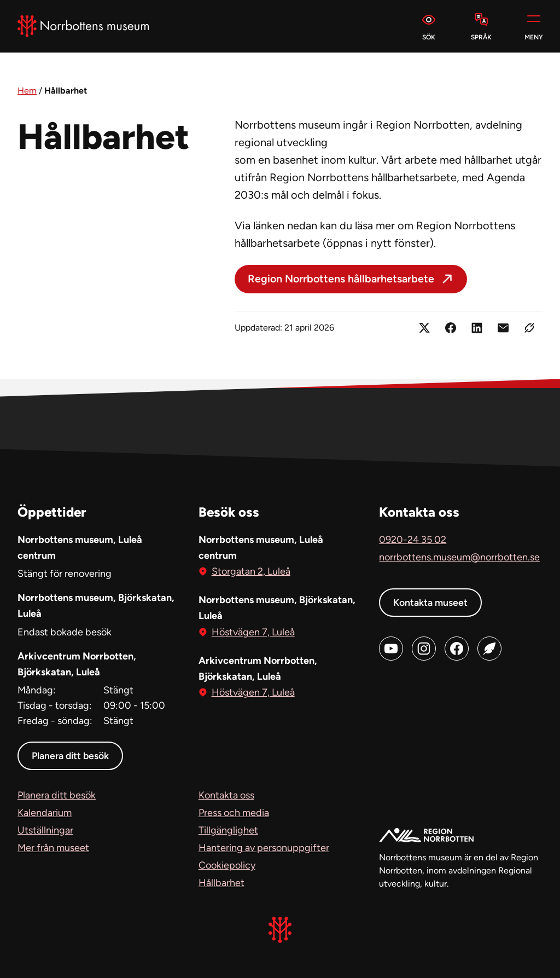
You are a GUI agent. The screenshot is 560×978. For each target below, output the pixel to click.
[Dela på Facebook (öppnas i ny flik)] (451, 328)
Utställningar (45, 830)
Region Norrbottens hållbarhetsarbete (342, 279)
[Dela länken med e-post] (503, 328)
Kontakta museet (431, 602)
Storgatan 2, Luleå (251, 571)
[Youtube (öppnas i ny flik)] (391, 648)
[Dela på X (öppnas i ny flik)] (424, 328)
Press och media (234, 813)
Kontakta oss (226, 795)
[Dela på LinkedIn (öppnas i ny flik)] (477, 328)
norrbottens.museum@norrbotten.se (459, 557)
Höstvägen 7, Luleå (253, 631)
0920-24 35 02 (413, 539)
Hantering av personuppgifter (264, 848)
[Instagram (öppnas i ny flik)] (424, 648)
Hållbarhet (221, 883)
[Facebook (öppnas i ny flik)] (457, 648)
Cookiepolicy (227, 865)
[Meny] (534, 26)
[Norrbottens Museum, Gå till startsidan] (83, 26)
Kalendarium (45, 813)
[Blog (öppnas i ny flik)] (489, 648)
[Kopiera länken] (529, 328)
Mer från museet (53, 848)
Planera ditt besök (72, 756)
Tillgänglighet (228, 830)
